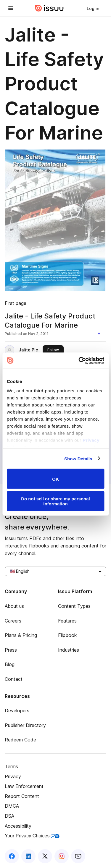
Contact (14, 679)
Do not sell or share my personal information (55, 501)
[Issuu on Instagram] (62, 856)
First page (16, 303)
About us (14, 606)
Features (67, 621)
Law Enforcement (24, 786)
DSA (9, 816)
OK (55, 479)
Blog (10, 664)
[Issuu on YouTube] (78, 856)
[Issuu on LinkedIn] (28, 856)
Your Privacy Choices (32, 836)
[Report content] (100, 334)
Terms (11, 766)
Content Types (74, 606)
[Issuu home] (49, 8)
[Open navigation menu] (11, 8)
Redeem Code (20, 740)
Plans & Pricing (21, 635)
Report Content (22, 796)
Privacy (13, 776)
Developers (17, 711)
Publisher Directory (25, 725)
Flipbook (67, 635)
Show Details (78, 458)
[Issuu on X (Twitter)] (45, 856)
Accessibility (18, 826)
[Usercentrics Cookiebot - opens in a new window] (79, 361)
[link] (93, 8)
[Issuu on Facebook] (12, 856)
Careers (13, 621)
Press (11, 650)
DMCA (12, 806)
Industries (69, 650)
